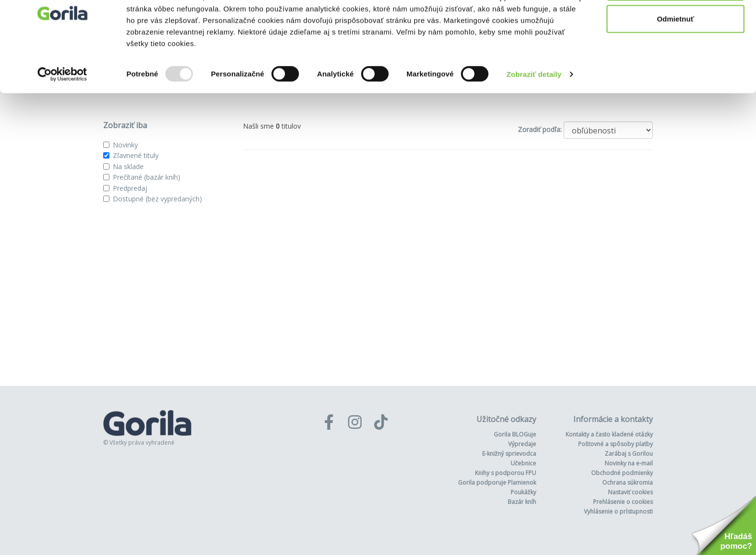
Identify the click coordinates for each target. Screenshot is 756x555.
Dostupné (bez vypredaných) (157, 199)
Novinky (125, 145)
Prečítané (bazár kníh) (147, 177)
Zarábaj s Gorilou (629, 454)
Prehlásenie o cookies (623, 502)
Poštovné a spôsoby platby (615, 444)
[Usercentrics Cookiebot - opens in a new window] (62, 113)
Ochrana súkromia (628, 482)
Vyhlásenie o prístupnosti (618, 511)
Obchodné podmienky (622, 473)
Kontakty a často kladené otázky (609, 434)
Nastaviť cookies (630, 492)
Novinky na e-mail (629, 463)
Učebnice (523, 463)
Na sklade (128, 166)
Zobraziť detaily (534, 112)
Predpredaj (130, 188)
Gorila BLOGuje (515, 434)
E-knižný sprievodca (509, 454)
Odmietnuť (675, 57)
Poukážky (523, 492)
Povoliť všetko (675, 25)
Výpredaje (522, 444)
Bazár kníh (522, 502)
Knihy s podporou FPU (506, 473)
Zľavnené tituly (136, 155)
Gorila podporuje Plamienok (497, 482)
